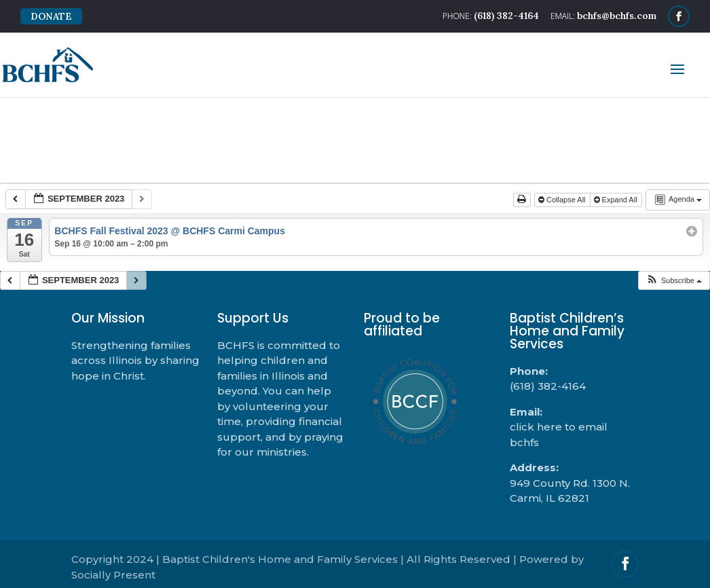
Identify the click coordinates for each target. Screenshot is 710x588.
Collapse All (563, 200)
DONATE (51, 16)
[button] (674, 281)
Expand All (617, 200)
